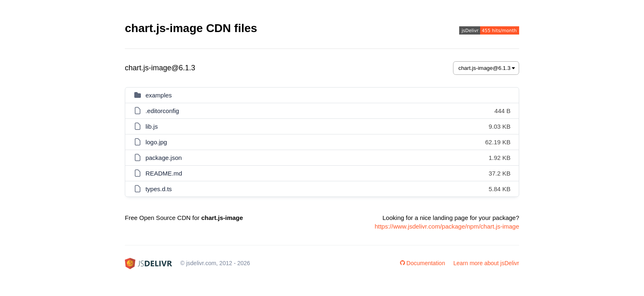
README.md (164, 173)
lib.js (152, 126)
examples (159, 95)
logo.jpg (156, 142)
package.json (163, 158)
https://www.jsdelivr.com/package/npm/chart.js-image (447, 226)
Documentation (423, 263)
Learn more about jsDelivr (486, 263)
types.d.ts (159, 189)
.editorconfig (162, 111)
